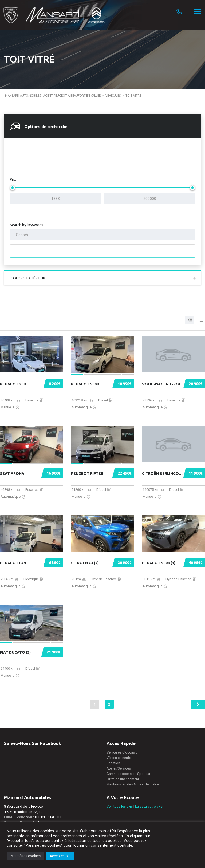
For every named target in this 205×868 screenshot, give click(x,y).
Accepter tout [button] (60, 856)
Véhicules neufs (119, 758)
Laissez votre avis (149, 806)
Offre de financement (123, 779)
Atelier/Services (119, 768)
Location (113, 763)
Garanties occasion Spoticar (128, 774)
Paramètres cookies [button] (25, 856)
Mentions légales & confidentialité (133, 784)
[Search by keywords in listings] (102, 235)
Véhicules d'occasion (123, 752)
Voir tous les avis (120, 806)
